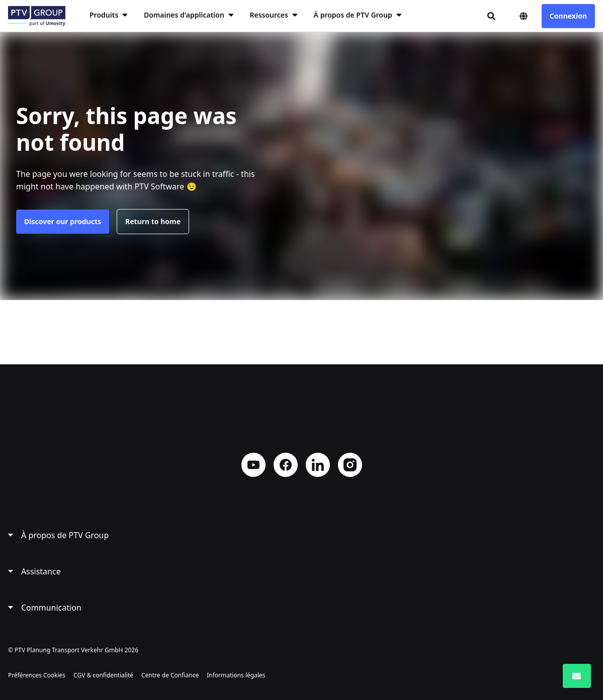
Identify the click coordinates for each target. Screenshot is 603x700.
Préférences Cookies (37, 675)
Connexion (568, 16)
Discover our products (63, 221)
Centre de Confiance (170, 675)
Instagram (350, 465)
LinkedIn (318, 465)
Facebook (286, 465)
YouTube (253, 465)
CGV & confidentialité (103, 675)
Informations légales (236, 675)
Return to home (153, 221)
